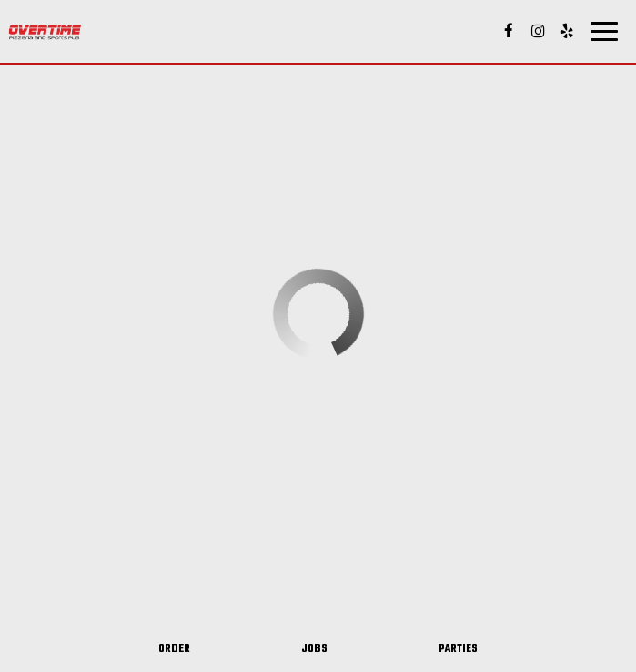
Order (174, 649)
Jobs (314, 649)
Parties (458, 649)
